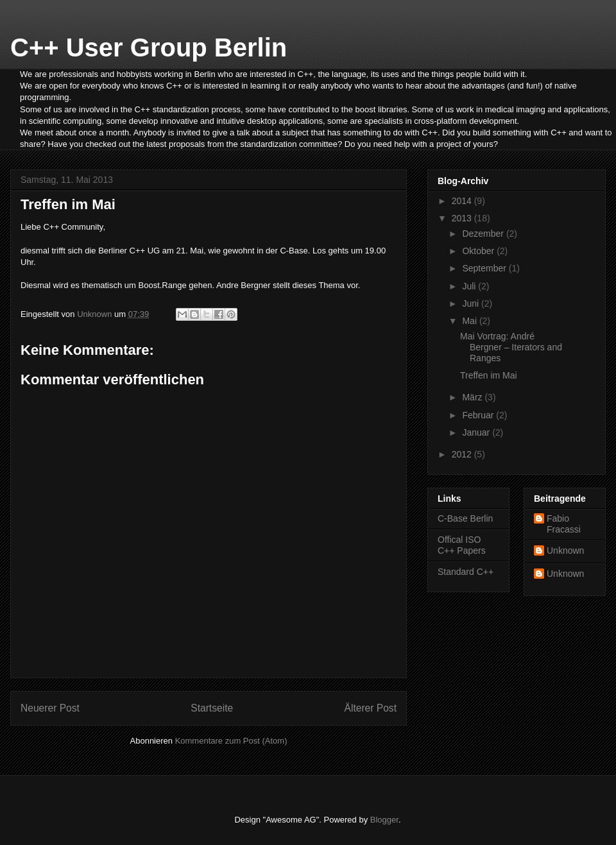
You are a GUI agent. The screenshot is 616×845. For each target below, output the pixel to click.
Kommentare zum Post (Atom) (231, 741)
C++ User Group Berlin (149, 47)
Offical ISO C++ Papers (462, 545)
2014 (463, 201)
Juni (472, 303)
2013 (463, 218)
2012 (463, 454)
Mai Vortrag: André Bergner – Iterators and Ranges (511, 347)
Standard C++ (466, 572)
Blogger (384, 820)
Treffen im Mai (489, 375)
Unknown (565, 551)
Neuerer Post (50, 708)
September (485, 268)
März (473, 397)
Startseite (212, 708)
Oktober (479, 251)
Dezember (484, 234)
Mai (470, 321)
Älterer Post (371, 708)
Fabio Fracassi (564, 524)
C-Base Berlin (465, 518)
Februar (479, 415)
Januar (477, 432)
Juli (470, 286)
